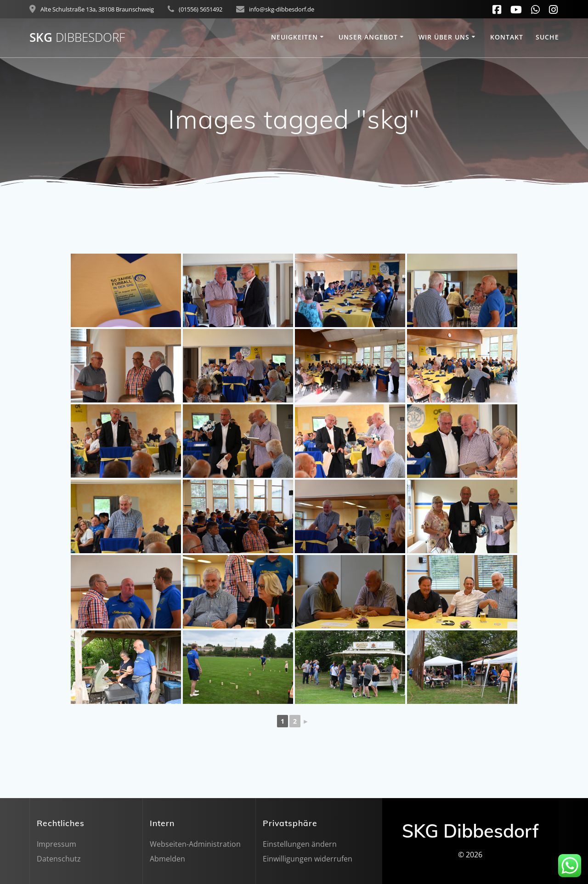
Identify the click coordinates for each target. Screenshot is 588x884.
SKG (77, 38)
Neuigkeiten (294, 37)
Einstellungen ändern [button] (300, 844)
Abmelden (167, 859)
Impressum (57, 844)
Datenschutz (59, 859)
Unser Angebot (368, 37)
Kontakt (507, 37)
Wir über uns (444, 37)
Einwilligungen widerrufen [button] (308, 859)
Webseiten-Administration (195, 844)
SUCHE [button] (547, 37)
